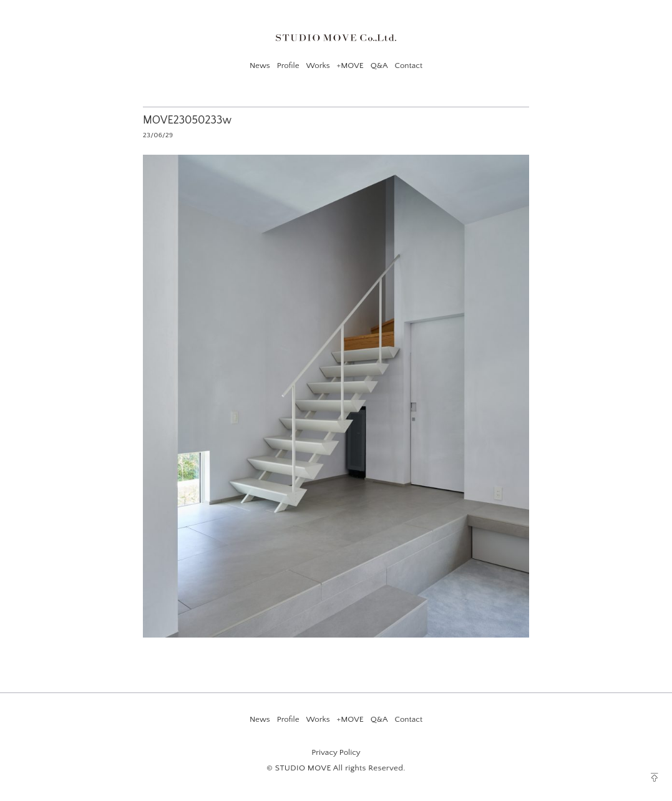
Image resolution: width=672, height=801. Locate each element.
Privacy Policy (336, 752)
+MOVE (350, 66)
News (260, 66)
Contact (409, 66)
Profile (288, 66)
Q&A (379, 66)
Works (318, 66)
